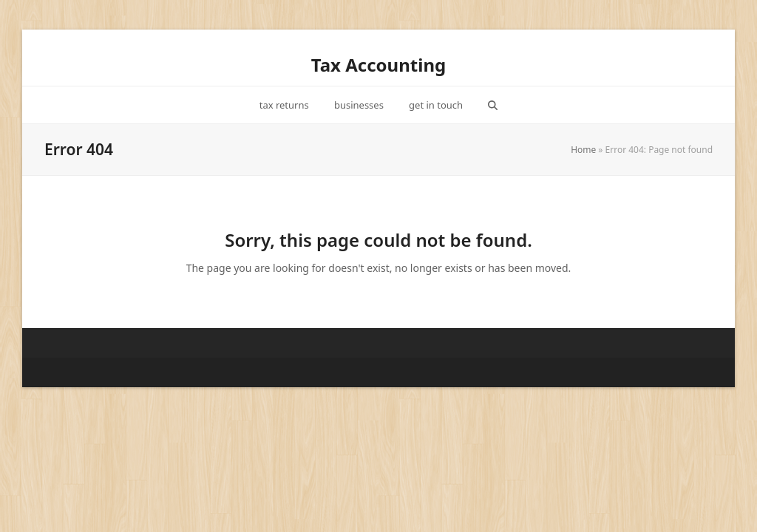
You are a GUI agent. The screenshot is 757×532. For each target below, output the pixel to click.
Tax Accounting (378, 65)
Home (583, 150)
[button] (493, 105)
